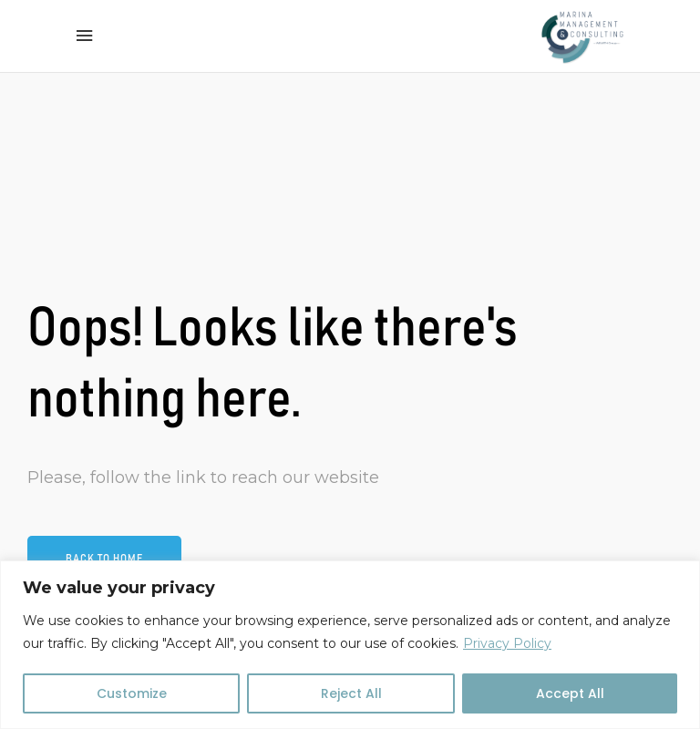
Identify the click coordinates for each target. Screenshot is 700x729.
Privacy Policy (507, 643)
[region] (350, 645)
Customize (132, 693)
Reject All (351, 693)
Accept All (570, 693)
